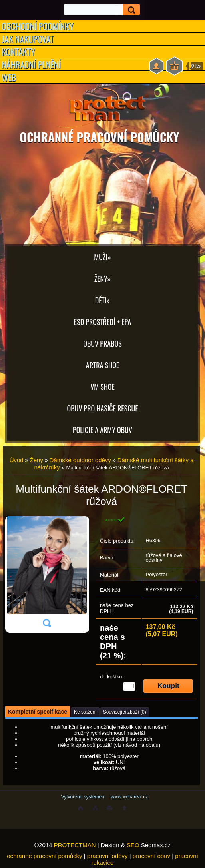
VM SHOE (102, 387)
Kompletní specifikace (38, 712)
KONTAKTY (18, 52)
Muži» (102, 257)
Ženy (36, 460)
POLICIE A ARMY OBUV (102, 430)
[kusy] (129, 687)
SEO (133, 845)
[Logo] (102, 108)
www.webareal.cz (130, 797)
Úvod (17, 460)
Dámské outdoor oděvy (80, 460)
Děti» (102, 300)
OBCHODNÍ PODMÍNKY (38, 26)
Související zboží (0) (125, 712)
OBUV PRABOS (102, 343)
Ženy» (103, 279)
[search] (129, 10)
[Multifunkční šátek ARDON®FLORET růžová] (47, 575)
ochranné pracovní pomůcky (44, 856)
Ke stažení (85, 712)
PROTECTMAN (75, 845)
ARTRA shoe (102, 365)
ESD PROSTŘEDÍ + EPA (102, 322)
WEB (9, 77)
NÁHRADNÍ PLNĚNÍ (31, 64)
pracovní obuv (151, 856)
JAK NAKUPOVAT (28, 39)
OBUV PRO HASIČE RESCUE (102, 408)
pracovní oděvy (107, 856)
